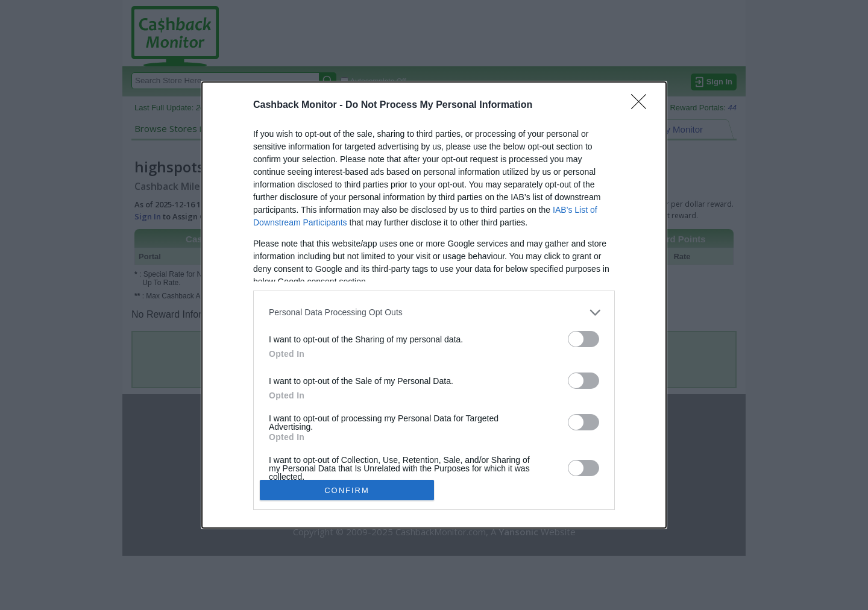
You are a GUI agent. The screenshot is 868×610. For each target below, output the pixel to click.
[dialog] (434, 305)
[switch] (583, 339)
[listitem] (434, 313)
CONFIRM (347, 490)
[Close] (643, 105)
